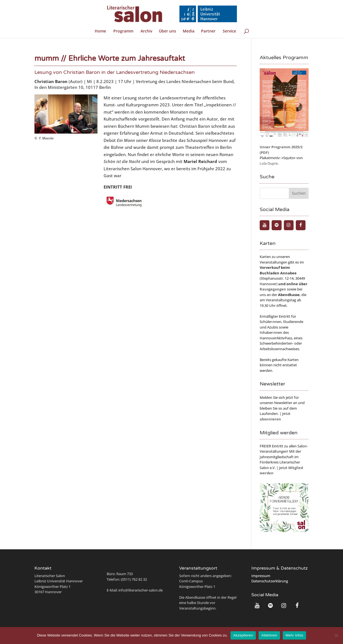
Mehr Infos (294, 635)
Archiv (146, 31)
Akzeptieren (243, 635)
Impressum (261, 576)
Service (229, 31)
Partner (208, 31)
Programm (123, 31)
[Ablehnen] (336, 635)
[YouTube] (265, 225)
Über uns (167, 31)
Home (100, 31)
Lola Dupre (269, 163)
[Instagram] (289, 225)
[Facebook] (301, 225)
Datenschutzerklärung (270, 581)
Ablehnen (269, 635)
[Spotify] (276, 225)
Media (189, 31)
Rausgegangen (273, 289)
